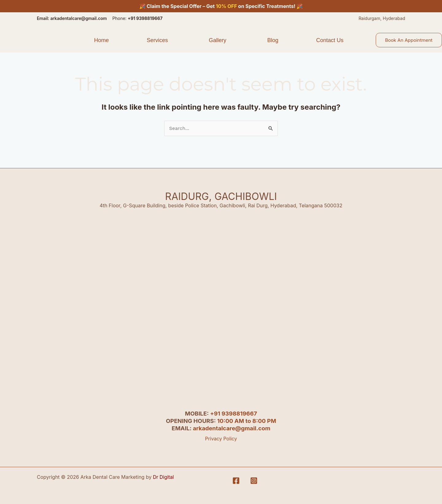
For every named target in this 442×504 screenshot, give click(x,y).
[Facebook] (236, 481)
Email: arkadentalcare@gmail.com (72, 18)
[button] (159, 40)
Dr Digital (163, 477)
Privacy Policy (221, 439)
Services (157, 40)
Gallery (217, 40)
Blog (273, 40)
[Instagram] (254, 481)
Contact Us (330, 40)
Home (101, 40)
